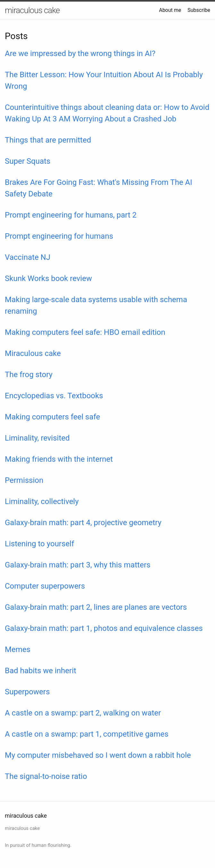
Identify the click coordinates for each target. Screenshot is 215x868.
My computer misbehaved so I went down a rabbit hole (98, 755)
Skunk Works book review (48, 278)
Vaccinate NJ (28, 257)
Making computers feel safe (52, 417)
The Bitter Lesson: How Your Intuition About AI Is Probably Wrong (104, 80)
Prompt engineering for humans (59, 236)
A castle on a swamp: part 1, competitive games (87, 734)
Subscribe (199, 10)
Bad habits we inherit (41, 671)
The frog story (29, 375)
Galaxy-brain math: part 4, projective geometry (83, 523)
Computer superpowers (45, 586)
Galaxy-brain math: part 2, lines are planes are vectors (96, 607)
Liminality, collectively (42, 501)
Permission (24, 480)
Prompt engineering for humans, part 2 (71, 215)
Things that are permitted (48, 140)
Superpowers (27, 692)
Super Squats (28, 161)
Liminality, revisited (37, 438)
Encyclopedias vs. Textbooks (54, 396)
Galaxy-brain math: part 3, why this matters (78, 565)
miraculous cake (32, 10)
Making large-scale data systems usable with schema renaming (96, 305)
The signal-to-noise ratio (46, 776)
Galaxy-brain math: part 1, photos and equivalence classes (104, 628)
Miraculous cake (33, 353)
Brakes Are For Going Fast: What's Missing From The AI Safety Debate (99, 188)
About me (170, 10)
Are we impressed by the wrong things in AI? (80, 54)
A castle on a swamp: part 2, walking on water (83, 713)
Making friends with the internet (59, 459)
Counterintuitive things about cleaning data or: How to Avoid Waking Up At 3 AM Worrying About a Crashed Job (107, 113)
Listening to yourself (39, 544)
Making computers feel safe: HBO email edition (85, 332)
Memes (18, 649)
